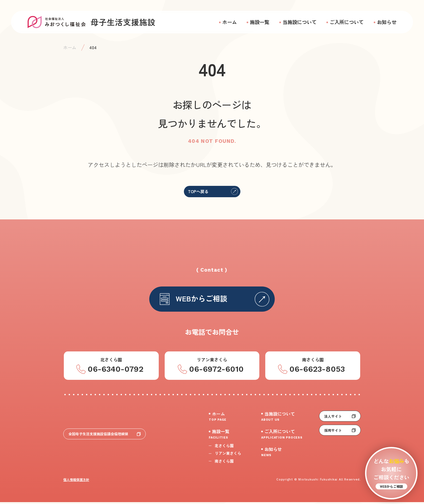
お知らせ (387, 22)
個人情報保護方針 (76, 481)
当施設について (300, 22)
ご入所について (347, 22)
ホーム (230, 22)
